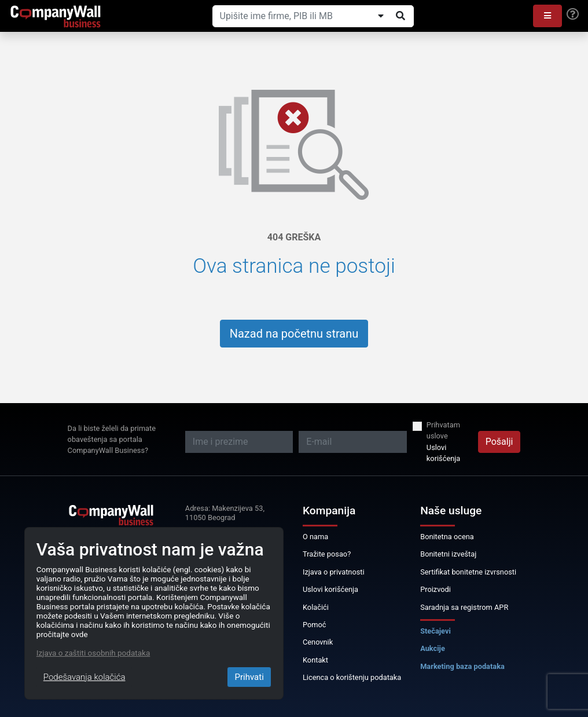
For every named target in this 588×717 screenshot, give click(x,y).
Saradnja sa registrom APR (464, 607)
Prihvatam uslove (443, 430)
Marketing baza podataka (462, 666)
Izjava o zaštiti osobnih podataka (93, 653)
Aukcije (433, 648)
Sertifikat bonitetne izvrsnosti (468, 572)
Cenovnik (318, 642)
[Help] (573, 14)
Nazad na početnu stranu (294, 334)
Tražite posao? (327, 554)
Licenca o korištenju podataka (352, 677)
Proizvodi (436, 589)
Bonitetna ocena (447, 537)
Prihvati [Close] (249, 677)
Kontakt (315, 660)
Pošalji (499, 442)
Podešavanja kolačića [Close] (84, 677)
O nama (315, 537)
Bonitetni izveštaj (448, 554)
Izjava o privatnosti (334, 572)
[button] (547, 16)
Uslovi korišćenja (443, 453)
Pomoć (315, 625)
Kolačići (316, 607)
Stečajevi (436, 631)
